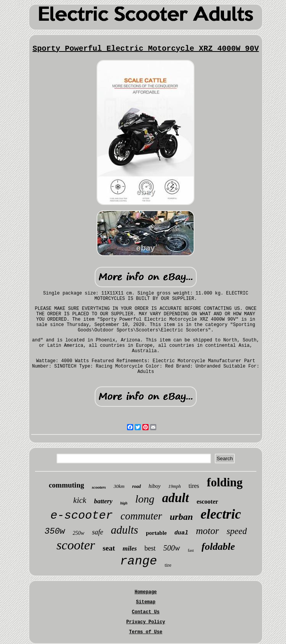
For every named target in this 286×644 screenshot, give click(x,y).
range (139, 561)
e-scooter (82, 516)
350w (55, 532)
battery (103, 501)
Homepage (146, 592)
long (145, 499)
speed (237, 531)
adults (125, 530)
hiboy (155, 486)
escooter (207, 502)
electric (221, 514)
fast (191, 550)
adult (176, 498)
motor (207, 531)
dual (181, 533)
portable (156, 533)
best (150, 548)
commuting (67, 485)
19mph (175, 486)
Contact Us (146, 612)
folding (225, 482)
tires (194, 486)
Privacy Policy (146, 622)
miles (130, 548)
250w (79, 533)
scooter (76, 545)
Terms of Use (146, 632)
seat (109, 548)
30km (119, 486)
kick (80, 500)
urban (181, 517)
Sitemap (146, 602)
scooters (99, 487)
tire (168, 565)
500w (171, 548)
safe (98, 532)
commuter (141, 516)
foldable (218, 547)
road (136, 486)
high (124, 503)
